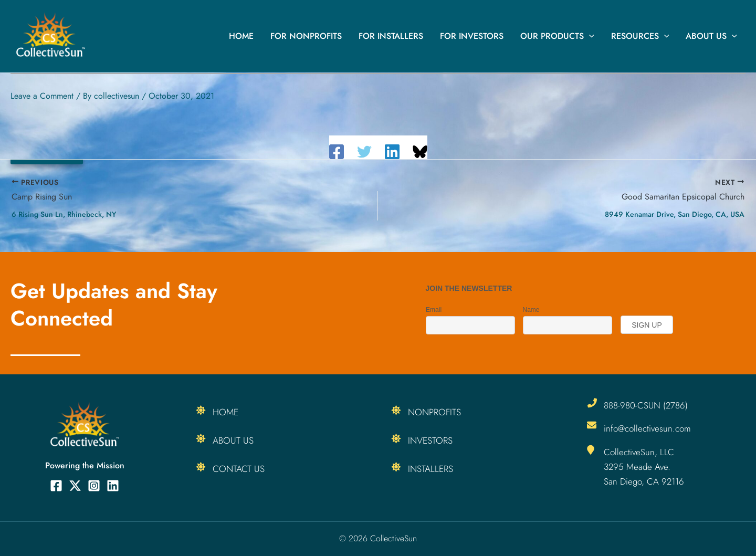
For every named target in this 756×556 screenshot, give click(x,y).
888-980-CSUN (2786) (646, 405)
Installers (431, 469)
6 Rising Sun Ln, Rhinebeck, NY (64, 214)
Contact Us (239, 469)
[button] (589, 36)
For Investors (472, 36)
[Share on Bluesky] (420, 152)
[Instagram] (94, 486)
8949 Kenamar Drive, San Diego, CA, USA (675, 214)
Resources (640, 36)
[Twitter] (364, 152)
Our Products (557, 36)
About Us (711, 36)
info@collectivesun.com (647, 428)
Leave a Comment (42, 96)
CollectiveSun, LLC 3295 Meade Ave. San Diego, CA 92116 (644, 467)
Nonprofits (435, 412)
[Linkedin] (392, 152)
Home (241, 36)
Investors (431, 440)
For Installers (391, 36)
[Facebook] (337, 152)
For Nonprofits (306, 36)
